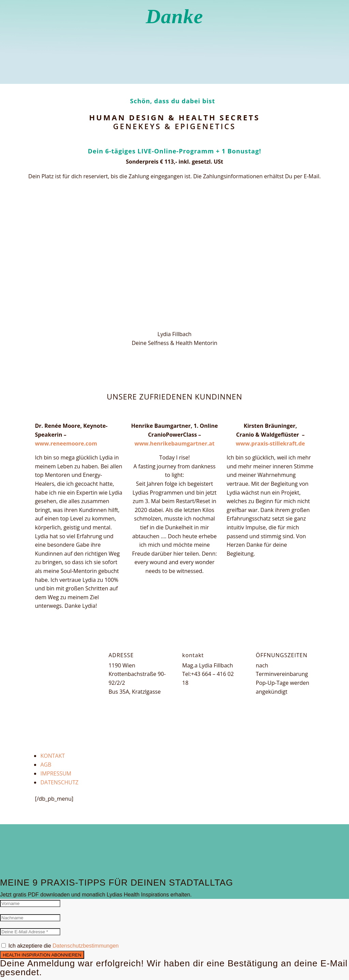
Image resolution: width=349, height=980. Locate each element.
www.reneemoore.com (66, 443)
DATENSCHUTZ (59, 782)
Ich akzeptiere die (63, 946)
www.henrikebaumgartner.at (174, 443)
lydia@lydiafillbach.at (209, 692)
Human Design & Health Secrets (175, 117)
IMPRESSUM (56, 773)
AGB (46, 765)
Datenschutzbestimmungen (86, 946)
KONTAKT (52, 756)
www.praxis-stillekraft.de (270, 443)
